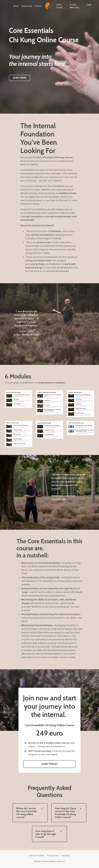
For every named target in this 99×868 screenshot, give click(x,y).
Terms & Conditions (37, 857)
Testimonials (27, 6)
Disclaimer (66, 857)
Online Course (59, 6)
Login (89, 5)
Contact (38, 6)
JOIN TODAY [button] (20, 78)
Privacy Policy (53, 857)
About (17, 6)
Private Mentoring (74, 6)
